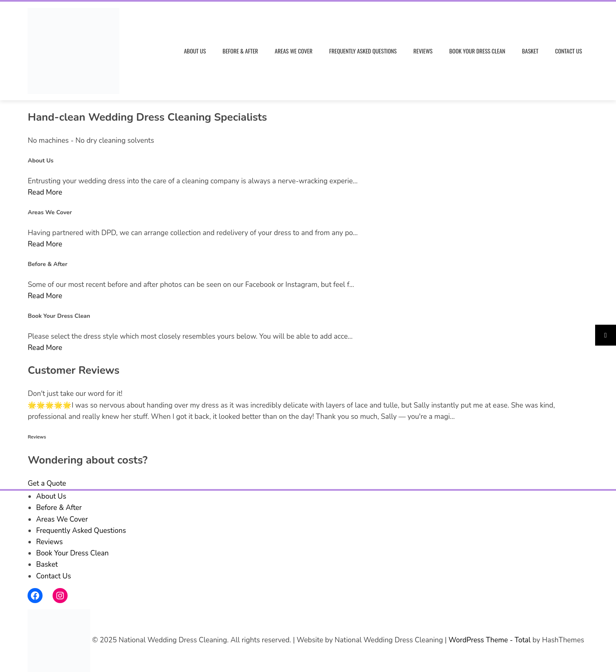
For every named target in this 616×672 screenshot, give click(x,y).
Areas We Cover (293, 51)
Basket (530, 51)
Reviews (423, 51)
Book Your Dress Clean (477, 51)
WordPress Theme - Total (490, 640)
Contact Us (569, 51)
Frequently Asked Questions (363, 51)
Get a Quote (47, 483)
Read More (45, 192)
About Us (195, 51)
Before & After (240, 51)
